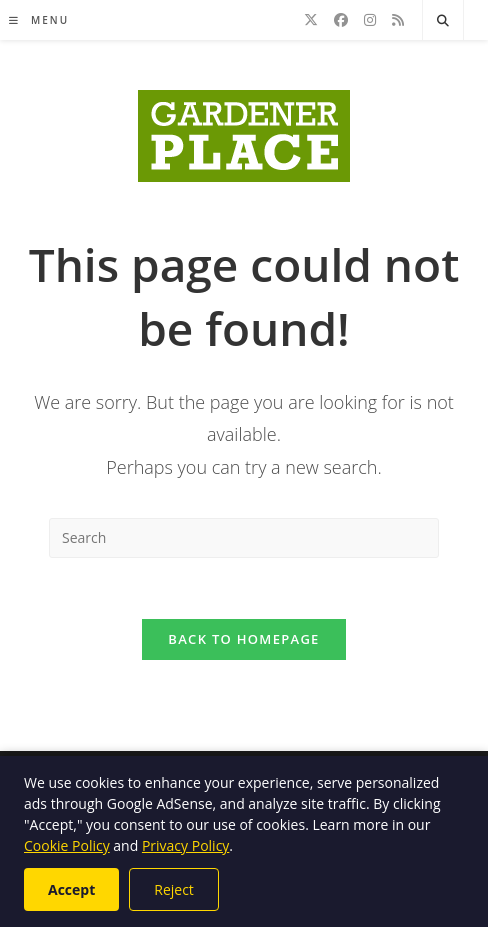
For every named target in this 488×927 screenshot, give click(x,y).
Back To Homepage (243, 639)
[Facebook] (341, 20)
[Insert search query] (244, 538)
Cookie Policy (67, 845)
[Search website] (443, 21)
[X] (311, 20)
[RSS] (398, 20)
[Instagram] (370, 20)
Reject (174, 889)
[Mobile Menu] (39, 20)
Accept (71, 889)
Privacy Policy (185, 845)
